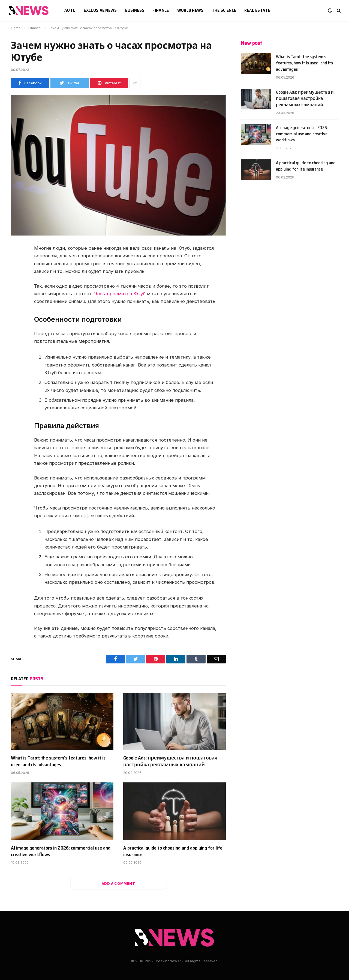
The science (224, 10)
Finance (161, 10)
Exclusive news (100, 10)
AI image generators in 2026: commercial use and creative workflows (61, 851)
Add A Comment (118, 883)
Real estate (257, 10)
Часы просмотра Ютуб (120, 294)
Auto (70, 10)
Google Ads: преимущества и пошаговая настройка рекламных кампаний (170, 761)
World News (190, 10)
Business (135, 10)
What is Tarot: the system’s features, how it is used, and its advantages (58, 761)
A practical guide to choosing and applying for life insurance (173, 851)
